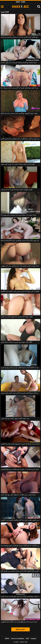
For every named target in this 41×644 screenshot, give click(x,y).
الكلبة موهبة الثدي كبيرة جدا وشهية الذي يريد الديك (17, 317)
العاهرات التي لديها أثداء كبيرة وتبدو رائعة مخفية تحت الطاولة (20, 291)
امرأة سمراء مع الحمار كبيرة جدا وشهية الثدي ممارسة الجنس (20, 444)
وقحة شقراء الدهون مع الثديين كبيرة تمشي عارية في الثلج (19, 113)
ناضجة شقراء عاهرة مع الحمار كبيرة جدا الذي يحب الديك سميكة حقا (21, 88)
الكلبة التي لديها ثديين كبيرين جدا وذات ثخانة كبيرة (17, 342)
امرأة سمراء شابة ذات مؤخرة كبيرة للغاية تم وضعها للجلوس (20, 469)
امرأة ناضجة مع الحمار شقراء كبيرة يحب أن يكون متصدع (19, 62)
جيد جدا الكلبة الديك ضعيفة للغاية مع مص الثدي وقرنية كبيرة (20, 368)
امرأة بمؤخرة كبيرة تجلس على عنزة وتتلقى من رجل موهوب (20, 266)
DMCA (7, 639)
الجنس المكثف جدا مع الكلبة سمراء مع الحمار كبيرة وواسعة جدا (21, 545)
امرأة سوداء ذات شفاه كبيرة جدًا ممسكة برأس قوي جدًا (19, 215)
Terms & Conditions (18, 639)
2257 (27, 639)
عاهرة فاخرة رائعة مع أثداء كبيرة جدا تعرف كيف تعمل (18, 164)
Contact (33, 639)
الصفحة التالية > (20, 629)
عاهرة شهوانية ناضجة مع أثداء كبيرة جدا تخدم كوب (17, 190)
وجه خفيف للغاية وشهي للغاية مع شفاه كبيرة (15, 418)
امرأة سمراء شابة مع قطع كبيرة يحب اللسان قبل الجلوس (19, 622)
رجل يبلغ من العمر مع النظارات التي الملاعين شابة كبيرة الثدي (20, 139)
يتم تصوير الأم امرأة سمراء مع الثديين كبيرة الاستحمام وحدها (20, 240)
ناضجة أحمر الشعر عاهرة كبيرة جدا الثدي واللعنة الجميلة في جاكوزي (21, 520)
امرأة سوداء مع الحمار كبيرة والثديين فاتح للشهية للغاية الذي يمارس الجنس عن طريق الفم (21, 571)
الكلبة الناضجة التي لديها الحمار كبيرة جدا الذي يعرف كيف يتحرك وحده (21, 393)
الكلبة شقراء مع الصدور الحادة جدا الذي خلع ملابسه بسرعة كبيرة (21, 596)
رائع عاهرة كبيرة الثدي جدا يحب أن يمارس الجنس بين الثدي (19, 37)
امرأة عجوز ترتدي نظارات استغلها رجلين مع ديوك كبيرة (18, 495)
